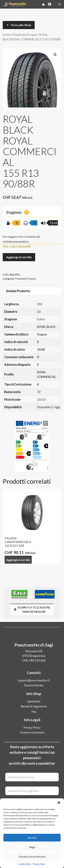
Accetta (32, 838)
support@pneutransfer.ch (34, 680)
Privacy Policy (39, 864)
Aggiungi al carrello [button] (18, 560)
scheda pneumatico (16, 241)
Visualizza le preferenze (32, 856)
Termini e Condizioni (32, 733)
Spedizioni (34, 701)
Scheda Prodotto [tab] (18, 291)
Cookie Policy (25, 864)
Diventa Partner (34, 685)
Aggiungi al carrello (19, 257)
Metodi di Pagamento (34, 706)
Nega (32, 847)
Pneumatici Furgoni (25, 35)
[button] (59, 803)
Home (7, 35)
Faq (34, 712)
